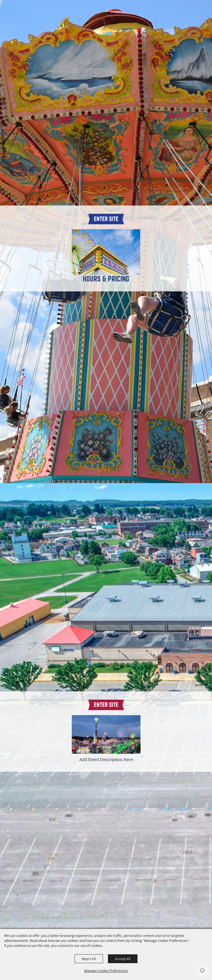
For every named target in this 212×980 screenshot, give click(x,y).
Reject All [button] (89, 959)
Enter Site (106, 219)
